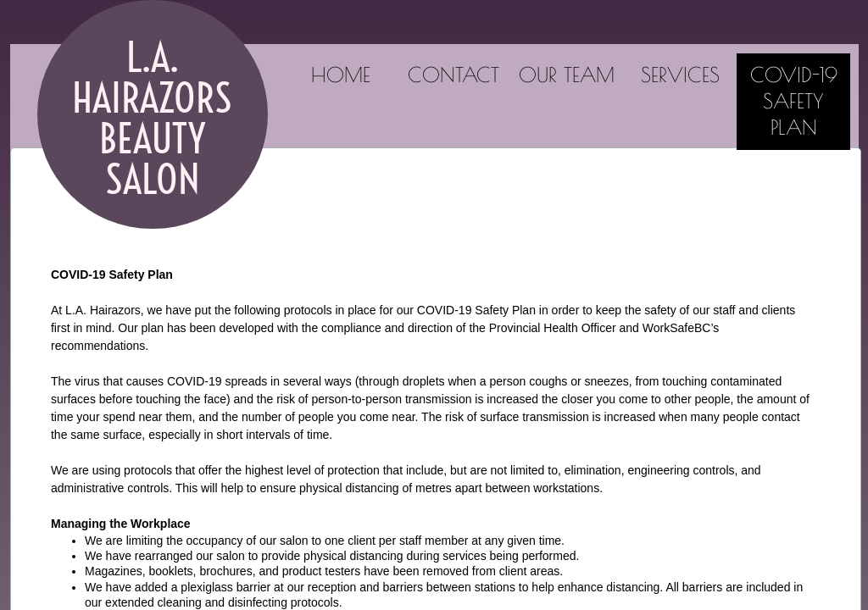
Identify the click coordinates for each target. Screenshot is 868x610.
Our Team (567, 75)
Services (680, 75)
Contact (453, 75)
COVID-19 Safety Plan (794, 101)
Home (341, 75)
